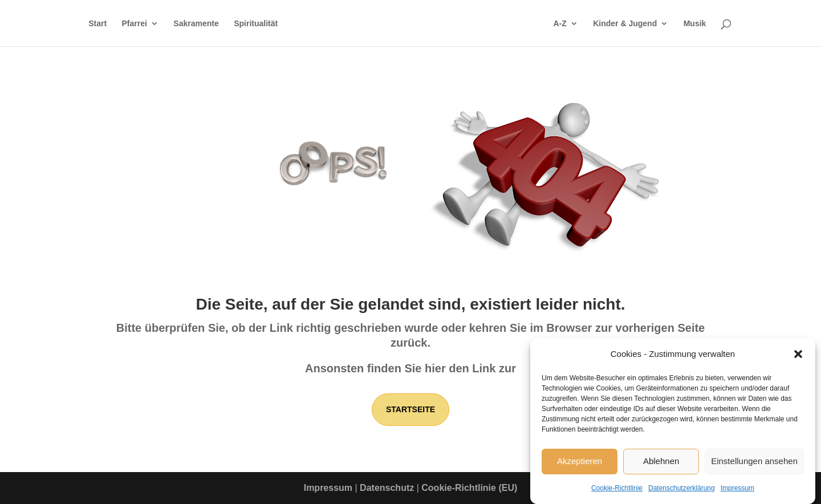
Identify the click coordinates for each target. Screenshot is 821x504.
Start (97, 24)
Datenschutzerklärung (682, 491)
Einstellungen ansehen (754, 464)
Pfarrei (135, 24)
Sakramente (196, 24)
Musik (695, 24)
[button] (798, 357)
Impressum (737, 491)
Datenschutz (387, 488)
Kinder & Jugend (625, 24)
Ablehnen (661, 464)
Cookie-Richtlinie (617, 491)
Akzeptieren (580, 464)
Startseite (410, 409)
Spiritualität (256, 24)
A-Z (560, 24)
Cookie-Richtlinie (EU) (469, 488)
